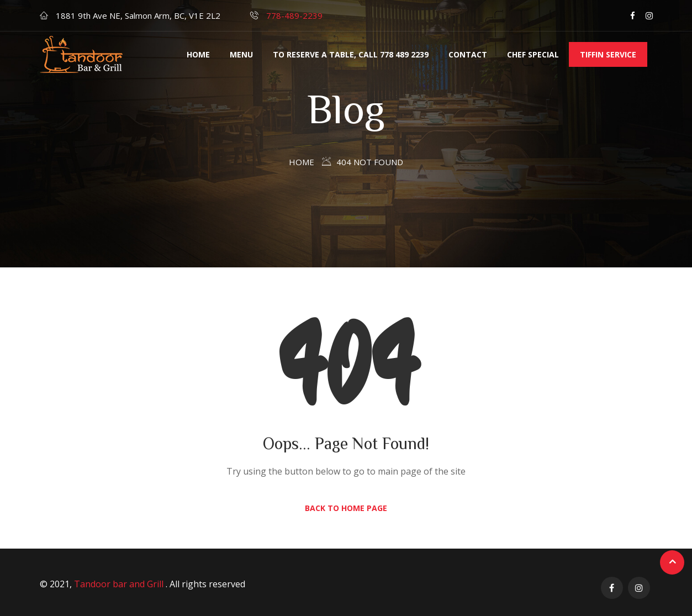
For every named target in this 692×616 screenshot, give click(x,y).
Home (198, 54)
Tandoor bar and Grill (120, 584)
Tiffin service (608, 54)
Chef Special (533, 54)
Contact (468, 54)
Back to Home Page (346, 508)
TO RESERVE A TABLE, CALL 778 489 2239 (351, 54)
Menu (241, 54)
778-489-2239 (294, 15)
